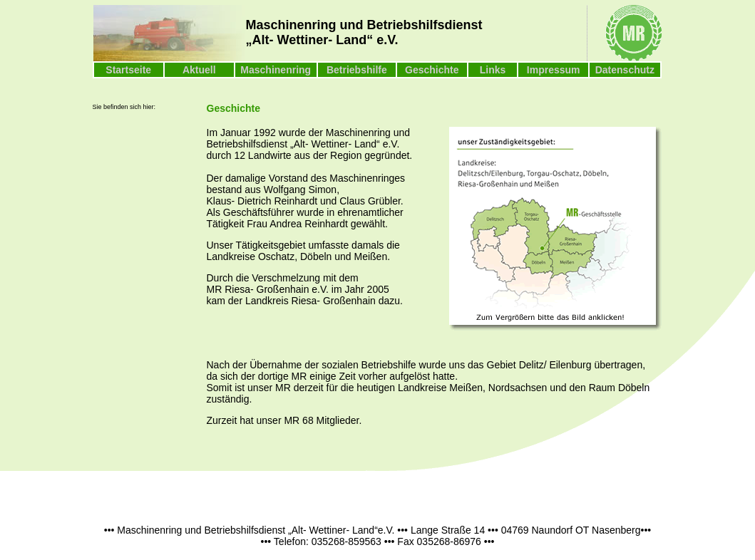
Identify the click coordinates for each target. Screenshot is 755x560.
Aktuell (199, 70)
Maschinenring (276, 70)
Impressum (554, 70)
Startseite (128, 70)
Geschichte (432, 70)
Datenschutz (625, 70)
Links (493, 70)
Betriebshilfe (357, 70)
